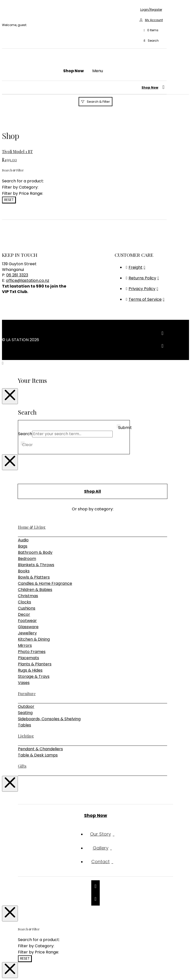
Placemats (28, 658)
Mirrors (25, 645)
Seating (25, 713)
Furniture (27, 694)
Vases (24, 683)
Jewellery (27, 633)
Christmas (28, 596)
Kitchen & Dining (34, 639)
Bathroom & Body (35, 552)
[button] (151, 31)
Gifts (22, 766)
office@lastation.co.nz (28, 280)
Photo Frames (32, 652)
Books (24, 571)
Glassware (28, 627)
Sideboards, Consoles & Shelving (49, 719)
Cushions (27, 608)
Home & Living (32, 527)
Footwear (27, 621)
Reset (9, 200)
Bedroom (27, 559)
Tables (24, 725)
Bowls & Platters (34, 577)
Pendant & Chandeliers (40, 749)
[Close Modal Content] (10, 396)
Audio (23, 540)
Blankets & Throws (36, 565)
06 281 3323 (17, 275)
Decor (24, 614)
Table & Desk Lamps (38, 755)
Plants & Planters (35, 664)
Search (25, 434)
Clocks (24, 602)
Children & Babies (35, 590)
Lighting (26, 736)
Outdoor (26, 706)
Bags (23, 546)
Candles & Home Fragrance (45, 583)
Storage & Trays (34, 676)
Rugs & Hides (30, 670)
